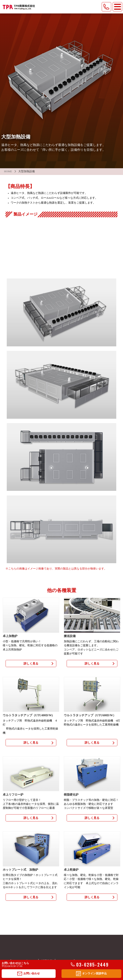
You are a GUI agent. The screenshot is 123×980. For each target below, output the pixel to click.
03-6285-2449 (90, 965)
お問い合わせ (29, 974)
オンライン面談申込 (91, 974)
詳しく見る (31, 663)
